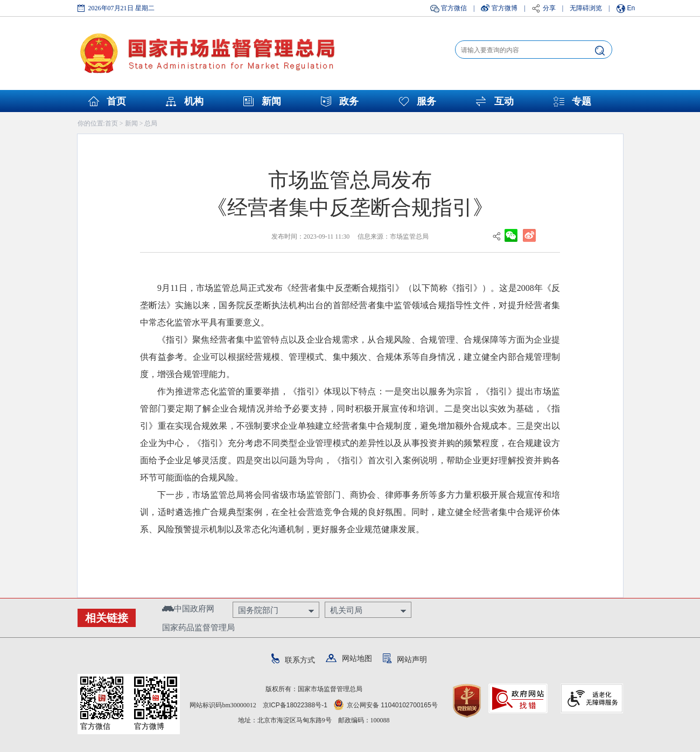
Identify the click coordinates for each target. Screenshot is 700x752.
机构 (194, 101)
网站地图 (349, 658)
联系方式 (293, 660)
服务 (426, 101)
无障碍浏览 (586, 8)
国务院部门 (258, 610)
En (631, 8)
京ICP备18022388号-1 (295, 705)
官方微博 (505, 8)
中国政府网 (188, 608)
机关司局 (346, 610)
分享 (549, 8)
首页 (116, 101)
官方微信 (454, 8)
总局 (151, 123)
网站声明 (405, 659)
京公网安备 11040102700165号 (386, 705)
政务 (349, 101)
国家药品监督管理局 (198, 627)
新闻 (271, 101)
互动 (504, 101)
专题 (582, 101)
